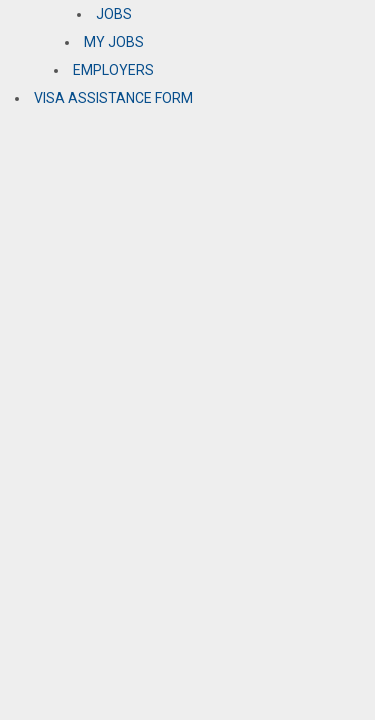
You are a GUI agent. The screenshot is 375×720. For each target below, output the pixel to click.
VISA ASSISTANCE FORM (113, 98)
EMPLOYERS (113, 70)
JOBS (114, 14)
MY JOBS (114, 42)
